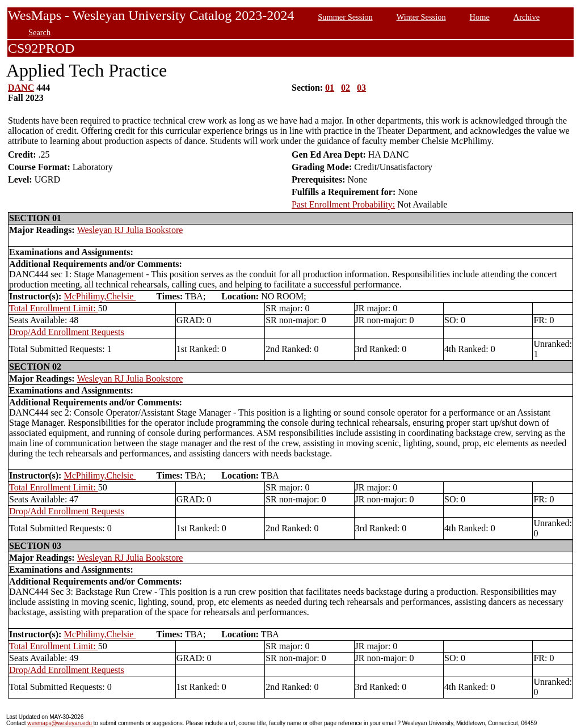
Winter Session (421, 17)
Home (480, 17)
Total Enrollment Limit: (54, 308)
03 (361, 88)
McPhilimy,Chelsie (100, 296)
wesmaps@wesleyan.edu (60, 723)
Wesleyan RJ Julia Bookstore (130, 230)
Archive (527, 17)
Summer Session (345, 17)
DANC (21, 88)
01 (330, 88)
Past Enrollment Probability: (343, 204)
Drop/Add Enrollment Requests (67, 332)
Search (39, 32)
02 (346, 88)
